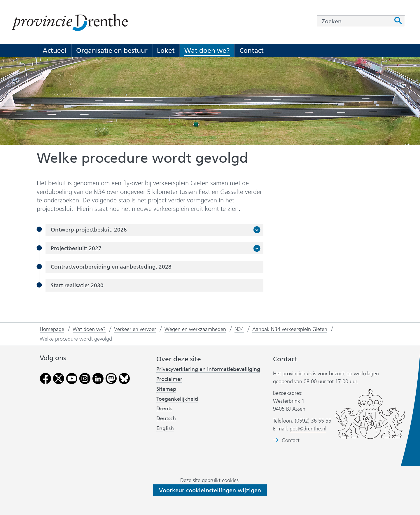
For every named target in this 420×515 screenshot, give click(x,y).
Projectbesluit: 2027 (78, 248)
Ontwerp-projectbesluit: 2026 (91, 230)
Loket (166, 50)
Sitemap (166, 389)
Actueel (55, 50)
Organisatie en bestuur (112, 50)
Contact (252, 50)
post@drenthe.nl (308, 429)
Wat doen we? (207, 50)
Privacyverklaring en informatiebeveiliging (208, 369)
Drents (164, 409)
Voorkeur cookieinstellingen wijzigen (210, 490)
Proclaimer (169, 379)
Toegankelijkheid (177, 399)
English (165, 428)
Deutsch (166, 418)
